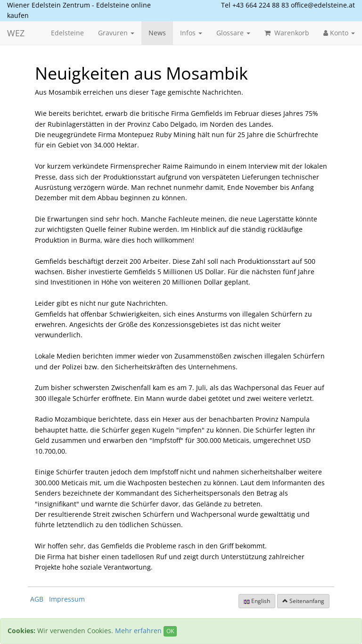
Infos (191, 33)
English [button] (257, 601)
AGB (37, 599)
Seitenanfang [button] (303, 601)
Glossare (233, 33)
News (157, 33)
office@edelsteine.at (323, 5)
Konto (339, 33)
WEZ (16, 33)
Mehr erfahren (138, 631)
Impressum (67, 599)
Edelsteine (67, 33)
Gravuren (116, 33)
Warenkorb (287, 33)
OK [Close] (170, 631)
